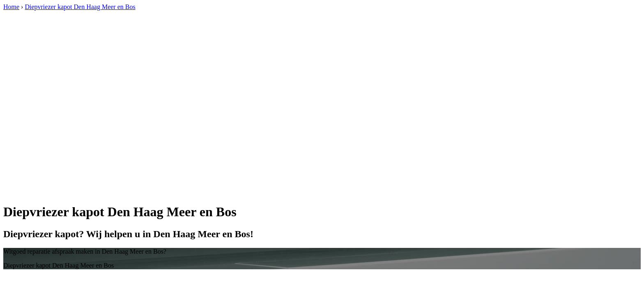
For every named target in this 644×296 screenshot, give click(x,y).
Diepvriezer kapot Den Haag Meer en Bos (80, 7)
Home (11, 7)
